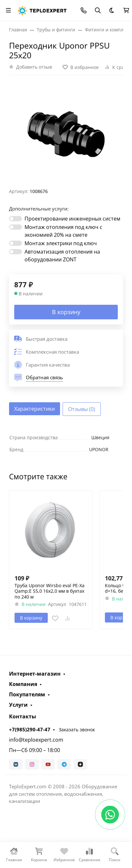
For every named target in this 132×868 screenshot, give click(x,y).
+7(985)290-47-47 (30, 729)
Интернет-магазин (35, 674)
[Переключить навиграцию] (8, 10)
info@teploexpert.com (36, 740)
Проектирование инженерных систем (72, 219)
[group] (66, 134)
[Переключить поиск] (98, 10)
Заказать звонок (77, 730)
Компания (23, 684)
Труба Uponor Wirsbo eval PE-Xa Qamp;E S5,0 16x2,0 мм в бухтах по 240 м (50, 591)
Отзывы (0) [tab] (82, 409)
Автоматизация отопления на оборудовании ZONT (62, 256)
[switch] (15, 219)
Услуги (18, 705)
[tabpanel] (66, 443)
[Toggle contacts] (84, 10)
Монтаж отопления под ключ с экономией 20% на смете (63, 231)
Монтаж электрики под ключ (61, 243)
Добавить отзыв (34, 67)
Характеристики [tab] (35, 409)
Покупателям (27, 694)
